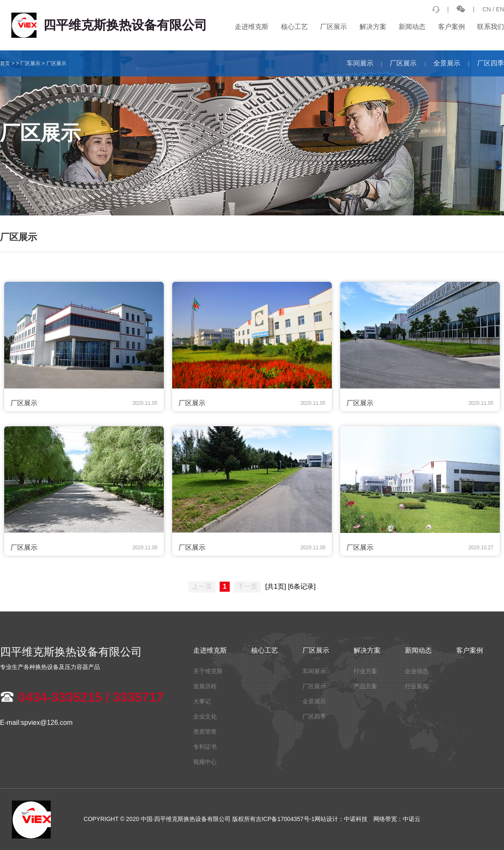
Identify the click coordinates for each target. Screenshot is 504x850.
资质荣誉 (205, 732)
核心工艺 (294, 27)
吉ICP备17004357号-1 (285, 819)
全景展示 (447, 63)
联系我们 (491, 27)
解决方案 (373, 27)
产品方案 (365, 686)
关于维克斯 (208, 671)
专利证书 (205, 747)
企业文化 (205, 716)
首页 (5, 63)
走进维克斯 (252, 27)
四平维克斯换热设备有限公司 (109, 25)
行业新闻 (417, 686)
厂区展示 (333, 27)
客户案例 (451, 27)
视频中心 (205, 762)
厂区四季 (491, 63)
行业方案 (365, 671)
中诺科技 (356, 819)
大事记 (202, 701)
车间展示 (360, 63)
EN (500, 9)
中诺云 (412, 819)
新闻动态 (412, 27)
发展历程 (205, 686)
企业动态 (417, 671)
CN (487, 9)
